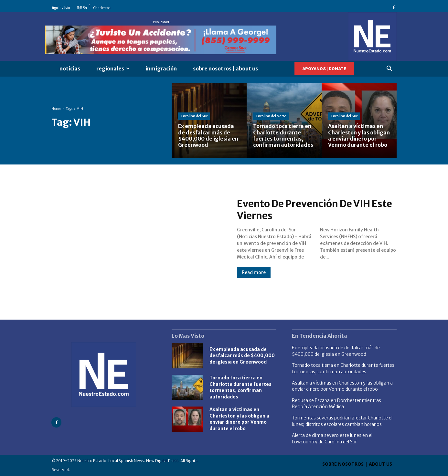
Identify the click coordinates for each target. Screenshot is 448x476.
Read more (254, 272)
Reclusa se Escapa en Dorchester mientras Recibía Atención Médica (336, 404)
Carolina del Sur (194, 116)
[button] (389, 69)
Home (56, 109)
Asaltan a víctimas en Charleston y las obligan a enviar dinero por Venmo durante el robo (239, 419)
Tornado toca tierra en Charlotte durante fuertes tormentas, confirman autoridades (240, 387)
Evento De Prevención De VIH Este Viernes (315, 210)
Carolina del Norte (271, 116)
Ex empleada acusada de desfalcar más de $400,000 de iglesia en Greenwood (242, 356)
